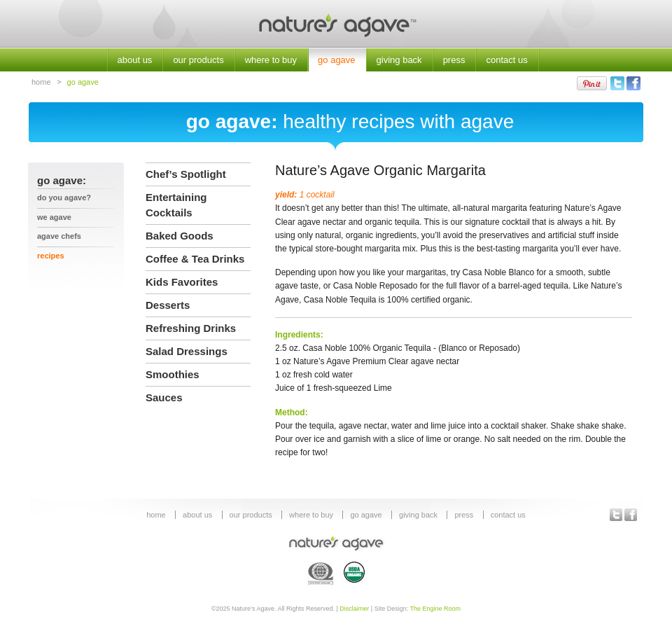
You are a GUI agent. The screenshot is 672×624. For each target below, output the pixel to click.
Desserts (168, 305)
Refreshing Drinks (191, 328)
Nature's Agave (336, 24)
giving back (399, 60)
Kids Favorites (182, 282)
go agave (337, 60)
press (454, 60)
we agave (54, 217)
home (41, 82)
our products (198, 60)
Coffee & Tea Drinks (195, 259)
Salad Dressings (187, 351)
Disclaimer (354, 609)
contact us (506, 60)
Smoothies (173, 374)
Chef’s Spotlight (186, 174)
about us (135, 60)
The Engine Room (436, 609)
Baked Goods (180, 236)
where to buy (271, 60)
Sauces (164, 397)
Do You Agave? (64, 197)
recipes (51, 256)
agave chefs (59, 236)
